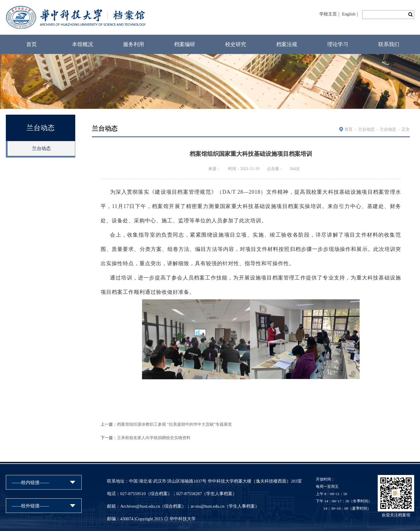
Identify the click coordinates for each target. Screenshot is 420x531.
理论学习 (338, 44)
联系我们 (389, 44)
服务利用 (134, 44)
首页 (32, 44)
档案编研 (185, 44)
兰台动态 (41, 148)
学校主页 (328, 14)
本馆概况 (83, 44)
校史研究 (236, 44)
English (349, 14)
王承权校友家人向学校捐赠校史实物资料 (154, 438)
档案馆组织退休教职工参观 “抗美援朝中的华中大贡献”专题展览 (174, 424)
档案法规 (287, 44)
